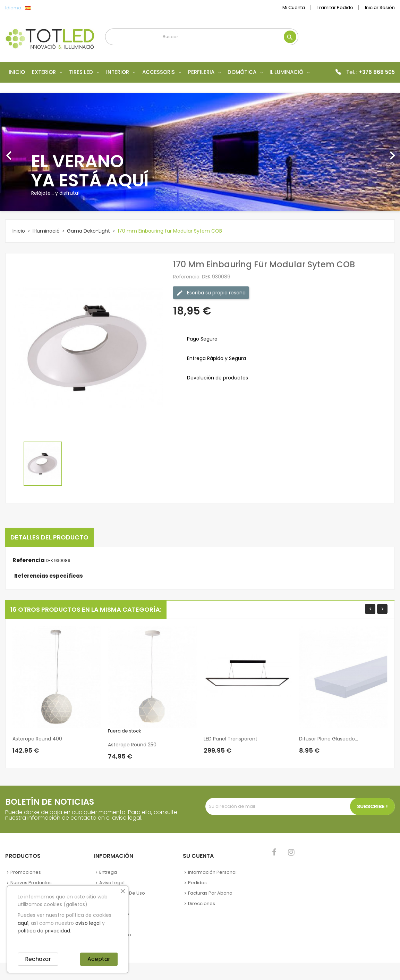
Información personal (212, 872)
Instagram (291, 852)
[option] (200, 152)
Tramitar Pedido (335, 7)
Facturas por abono (210, 893)
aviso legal (88, 923)
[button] (30, 152)
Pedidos (197, 883)
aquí (23, 923)
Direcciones (202, 903)
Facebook (274, 852)
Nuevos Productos (31, 883)
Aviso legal (112, 883)
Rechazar (38, 959)
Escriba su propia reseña (211, 293)
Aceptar (99, 959)
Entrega (108, 872)
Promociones (26, 872)
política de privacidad (44, 931)
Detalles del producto (49, 537)
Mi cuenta (294, 7)
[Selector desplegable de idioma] (43, 8)
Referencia (29, 560)
